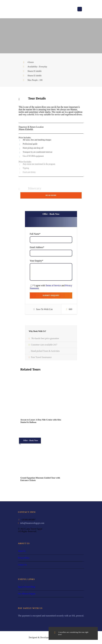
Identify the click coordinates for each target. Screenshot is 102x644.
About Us (22, 551)
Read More (51, 195)
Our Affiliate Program (27, 594)
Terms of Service (53, 285)
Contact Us (22, 565)
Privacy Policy (24, 558)
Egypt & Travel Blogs (27, 587)
